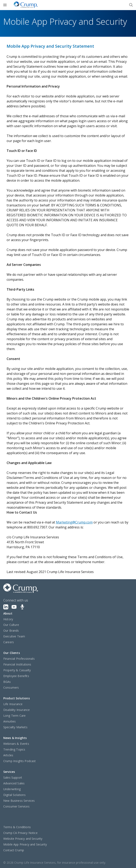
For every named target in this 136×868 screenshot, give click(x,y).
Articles (8, 755)
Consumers (11, 687)
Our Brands (11, 631)
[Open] (5, 5)
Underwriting (12, 789)
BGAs (7, 682)
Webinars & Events (16, 744)
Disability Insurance (17, 710)
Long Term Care (14, 716)
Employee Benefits (16, 676)
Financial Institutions (17, 664)
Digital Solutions (14, 795)
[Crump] (26, 5)
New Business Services (19, 801)
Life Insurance (13, 704)
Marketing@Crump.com (74, 522)
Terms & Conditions (17, 827)
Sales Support (13, 777)
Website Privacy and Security (23, 839)
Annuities (9, 721)
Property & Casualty (17, 670)
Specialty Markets (15, 727)
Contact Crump (14, 850)
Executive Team (14, 636)
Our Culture (11, 625)
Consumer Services (16, 806)
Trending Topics (14, 749)
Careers (9, 642)
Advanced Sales (14, 783)
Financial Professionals (19, 659)
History (8, 619)
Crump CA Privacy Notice (20, 833)
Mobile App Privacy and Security (25, 844)
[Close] (131, 5)
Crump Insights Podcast (20, 761)
